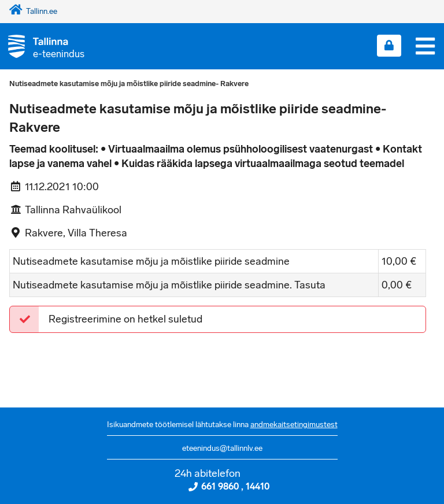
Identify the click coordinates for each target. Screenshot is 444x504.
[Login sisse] (389, 46)
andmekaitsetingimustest (294, 425)
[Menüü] (425, 46)
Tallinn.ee (33, 11)
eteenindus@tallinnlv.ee (222, 448)
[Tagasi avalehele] (42, 46)
